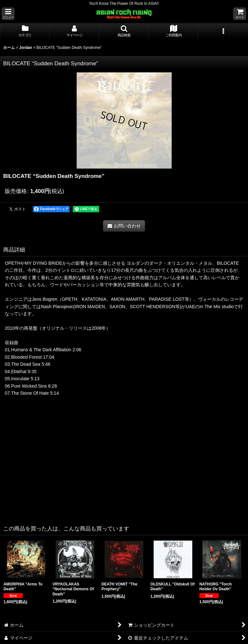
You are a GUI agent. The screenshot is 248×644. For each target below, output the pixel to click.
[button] (8, 14)
